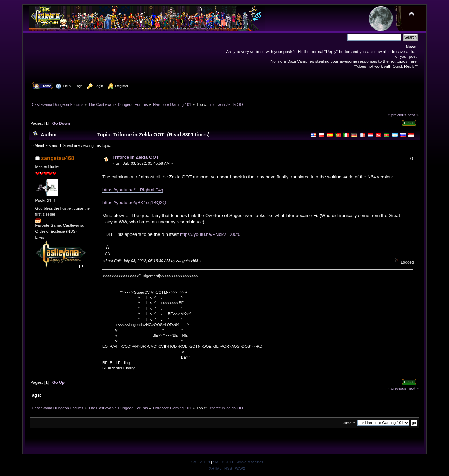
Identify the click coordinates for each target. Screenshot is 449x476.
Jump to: (350, 423)
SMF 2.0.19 (201, 462)
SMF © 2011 (223, 462)
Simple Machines (249, 462)
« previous (397, 115)
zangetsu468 (58, 158)
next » (413, 115)
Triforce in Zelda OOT (136, 157)
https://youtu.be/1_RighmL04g (133, 190)
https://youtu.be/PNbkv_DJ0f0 (210, 234)
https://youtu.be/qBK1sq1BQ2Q (134, 202)
